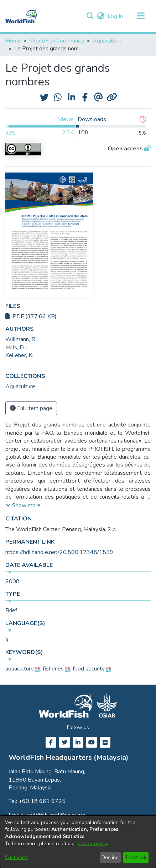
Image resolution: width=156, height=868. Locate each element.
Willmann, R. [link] (21, 339)
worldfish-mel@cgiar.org (55, 815)
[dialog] (78, 842)
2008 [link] (12, 582)
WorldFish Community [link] (57, 41)
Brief (11, 610)
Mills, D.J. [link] (17, 348)
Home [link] (13, 41)
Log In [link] (116, 16)
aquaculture (20, 669)
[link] (20, 386)
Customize (17, 857)
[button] (90, 16)
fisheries (53, 669)
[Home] (21, 16)
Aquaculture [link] (108, 41)
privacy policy (92, 844)
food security (89, 669)
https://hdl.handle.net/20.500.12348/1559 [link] (59, 552)
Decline (110, 857)
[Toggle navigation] (141, 16)
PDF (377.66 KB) (31, 316)
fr (7, 640)
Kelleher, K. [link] (19, 355)
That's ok (136, 857)
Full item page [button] (31, 408)
